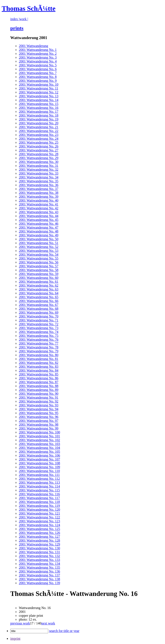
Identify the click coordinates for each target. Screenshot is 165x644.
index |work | (19, 19)
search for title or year (64, 631)
